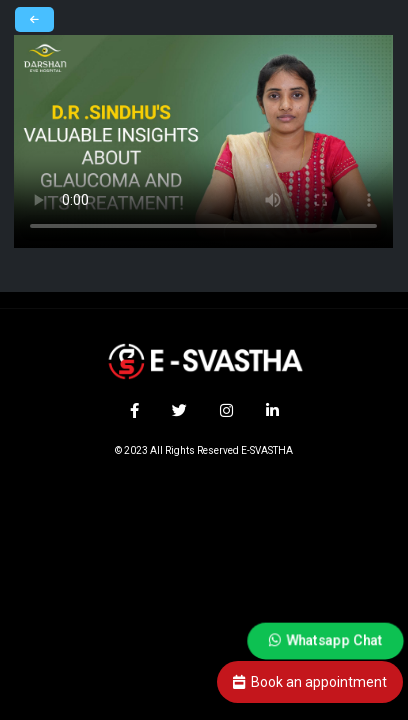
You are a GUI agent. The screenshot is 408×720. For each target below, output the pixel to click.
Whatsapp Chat (325, 639)
